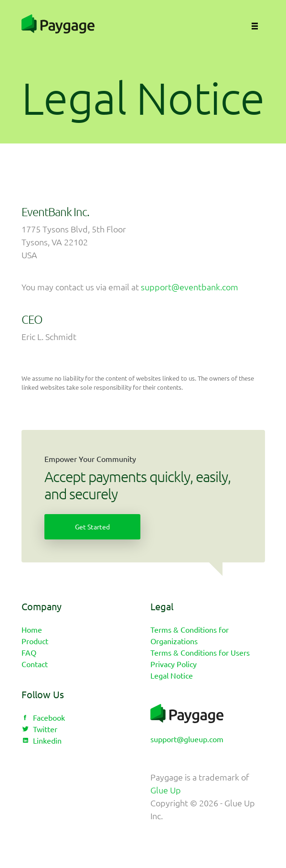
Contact (35, 664)
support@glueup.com (187, 739)
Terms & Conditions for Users (200, 652)
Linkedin (42, 740)
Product (35, 641)
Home (32, 629)
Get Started (92, 527)
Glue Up (166, 790)
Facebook (43, 717)
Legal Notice (172, 675)
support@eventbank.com (190, 287)
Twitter (39, 729)
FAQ (29, 652)
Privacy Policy (174, 664)
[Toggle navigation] (253, 24)
